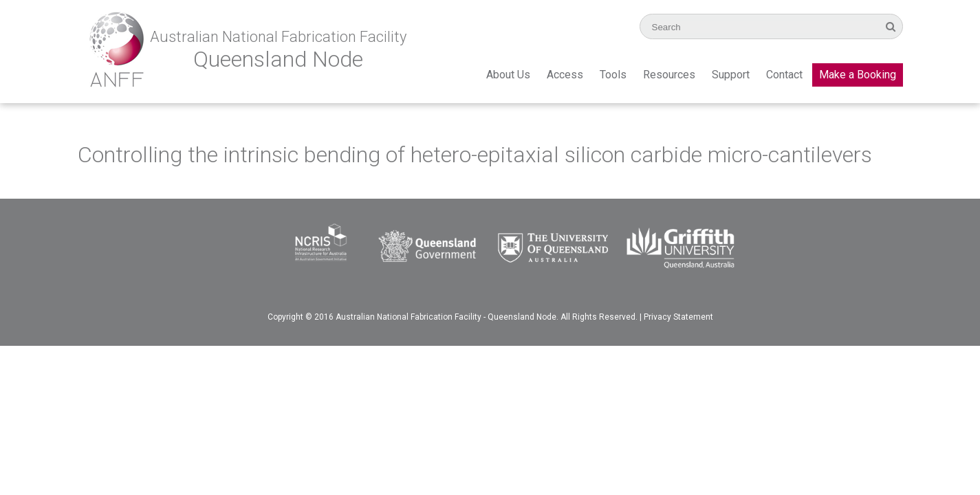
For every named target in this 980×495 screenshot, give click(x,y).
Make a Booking (858, 75)
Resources (669, 75)
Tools (613, 75)
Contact (784, 75)
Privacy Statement (678, 317)
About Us (508, 75)
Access (565, 75)
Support (731, 75)
